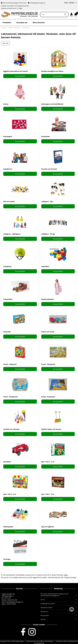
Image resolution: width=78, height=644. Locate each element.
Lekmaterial (25, 28)
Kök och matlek (9, 201)
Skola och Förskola (14, 28)
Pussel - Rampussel (48, 397)
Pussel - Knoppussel (10, 397)
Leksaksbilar (8, 299)
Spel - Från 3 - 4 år (48, 462)
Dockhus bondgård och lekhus (52, 71)
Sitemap (59, 619)
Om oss (59, 600)
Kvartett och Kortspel (49, 169)
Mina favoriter (39, 23)
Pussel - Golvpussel (48, 364)
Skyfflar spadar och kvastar (51, 429)
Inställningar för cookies (59, 604)
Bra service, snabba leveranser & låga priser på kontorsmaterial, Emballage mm (59, 595)
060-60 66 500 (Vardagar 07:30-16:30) (14, 3)
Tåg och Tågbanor (48, 527)
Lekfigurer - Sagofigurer (12, 234)
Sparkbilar (7, 462)
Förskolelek (46, 137)
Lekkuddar (45, 266)
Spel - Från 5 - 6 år (10, 494)
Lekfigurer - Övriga (48, 234)
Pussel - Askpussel (10, 364)
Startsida (4, 28)
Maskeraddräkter (48, 299)
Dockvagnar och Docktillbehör (52, 104)
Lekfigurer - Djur (47, 201)
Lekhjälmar (7, 266)
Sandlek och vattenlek (11, 429)
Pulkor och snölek (48, 332)
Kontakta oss (22, 23)
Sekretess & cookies (59, 608)
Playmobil (7, 332)
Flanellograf (8, 137)
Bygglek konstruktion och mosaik (16, 71)
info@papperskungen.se (37, 3)
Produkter (7, 23)
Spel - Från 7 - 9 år (48, 494)
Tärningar (7, 559)
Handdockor (8, 169)
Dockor (6, 104)
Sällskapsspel (8, 527)
